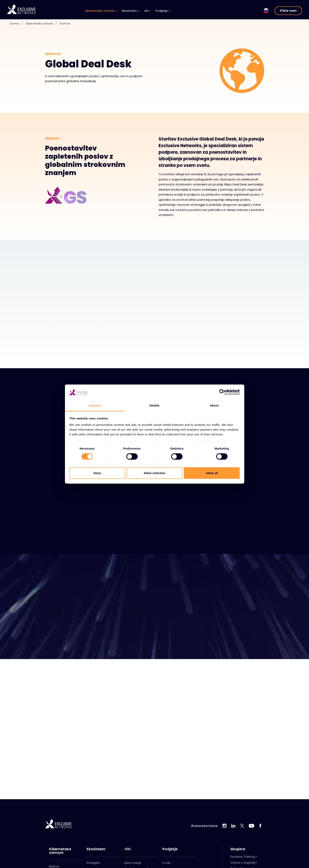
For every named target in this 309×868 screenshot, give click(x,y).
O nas (166, 863)
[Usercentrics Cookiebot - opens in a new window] (222, 392)
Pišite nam (288, 11)
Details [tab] (155, 405)
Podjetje (163, 11)
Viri (147, 11)
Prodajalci (93, 863)
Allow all (212, 473)
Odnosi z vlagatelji (243, 863)
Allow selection (154, 473)
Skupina (238, 849)
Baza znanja (133, 863)
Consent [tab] (95, 405)
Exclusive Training (242, 857)
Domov (18, 24)
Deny (97, 473)
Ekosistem (131, 11)
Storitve (65, 24)
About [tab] (214, 405)
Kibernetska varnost (101, 11)
